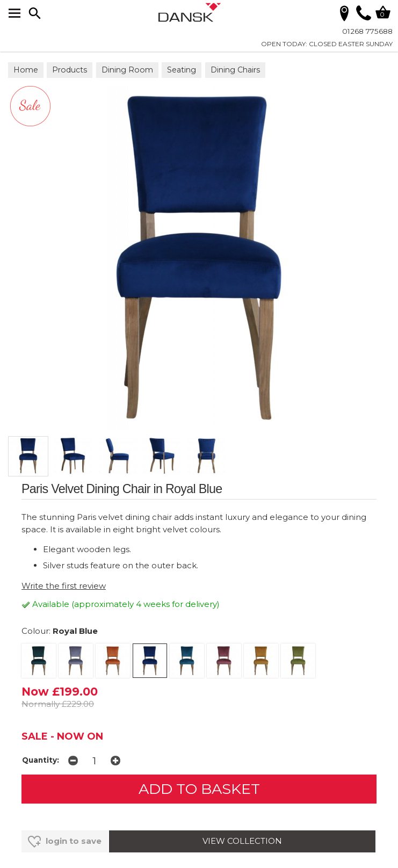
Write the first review (64, 586)
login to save (65, 842)
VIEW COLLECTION (242, 841)
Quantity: (41, 760)
